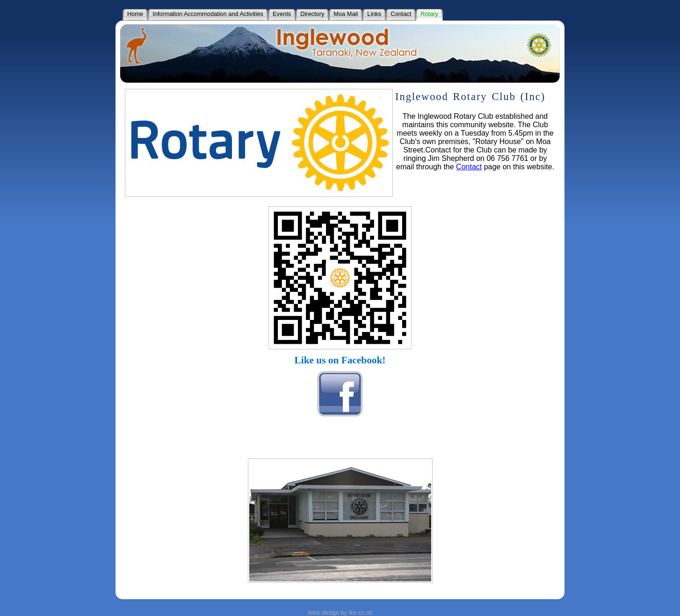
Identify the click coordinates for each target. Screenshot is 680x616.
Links (374, 14)
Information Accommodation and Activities (208, 14)
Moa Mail (346, 14)
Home (135, 14)
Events (282, 14)
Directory (312, 14)
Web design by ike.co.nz (340, 612)
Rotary (429, 14)
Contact (401, 14)
